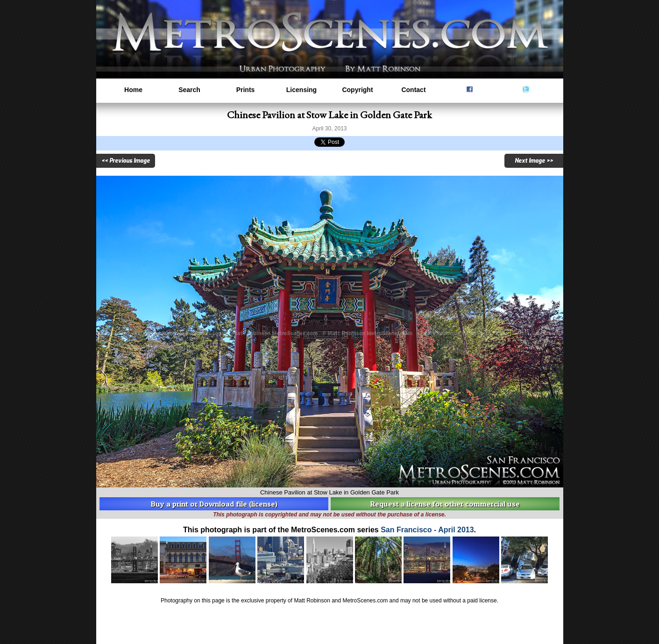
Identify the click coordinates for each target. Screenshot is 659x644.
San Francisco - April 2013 (427, 530)
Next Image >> (534, 161)
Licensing (301, 90)
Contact (413, 90)
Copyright (357, 90)
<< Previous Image (126, 161)
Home (133, 90)
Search (189, 90)
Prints (246, 90)
